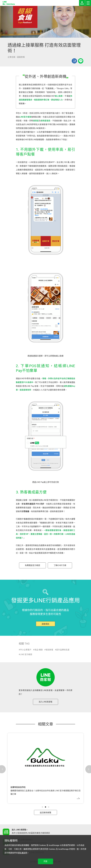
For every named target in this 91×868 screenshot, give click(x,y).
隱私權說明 (23, 853)
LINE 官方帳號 (26, 654)
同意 (45, 861)
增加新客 (49, 650)
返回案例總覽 (45, 813)
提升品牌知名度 (63, 650)
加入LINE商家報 (45, 702)
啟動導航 (45, 624)
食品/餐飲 (39, 650)
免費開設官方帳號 (32, 565)
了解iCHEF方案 (60, 565)
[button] (42, 807)
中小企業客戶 (26, 650)
